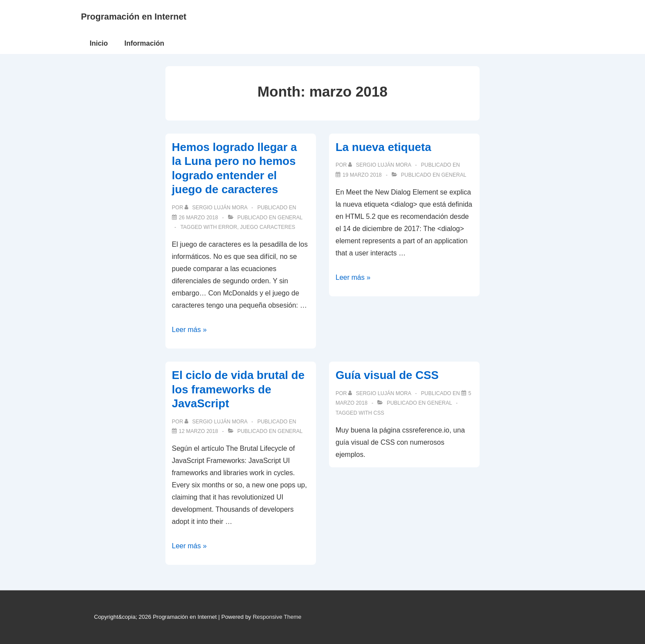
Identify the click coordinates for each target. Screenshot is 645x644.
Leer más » (189, 330)
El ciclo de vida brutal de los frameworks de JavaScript (238, 389)
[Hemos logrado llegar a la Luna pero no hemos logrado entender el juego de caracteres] (198, 218)
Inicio (99, 43)
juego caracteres (268, 227)
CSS (379, 413)
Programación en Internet (134, 17)
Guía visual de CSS (387, 375)
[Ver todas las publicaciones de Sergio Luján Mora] (217, 208)
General (290, 218)
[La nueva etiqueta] (362, 175)
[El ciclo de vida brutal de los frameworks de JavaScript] (198, 431)
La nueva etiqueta (383, 147)
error (228, 227)
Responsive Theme (277, 617)
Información (144, 43)
